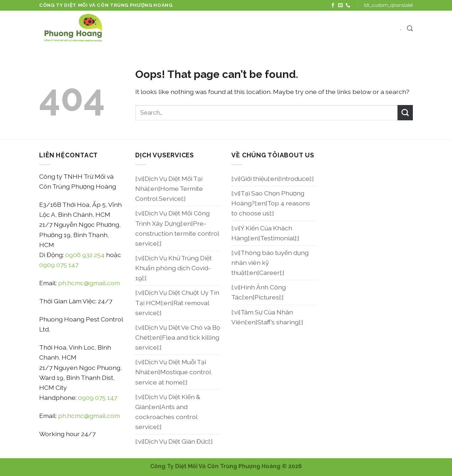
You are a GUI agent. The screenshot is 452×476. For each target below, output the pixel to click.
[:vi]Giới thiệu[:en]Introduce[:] (273, 179)
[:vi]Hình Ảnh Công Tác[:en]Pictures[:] (259, 292)
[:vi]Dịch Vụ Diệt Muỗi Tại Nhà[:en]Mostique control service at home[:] (173, 372)
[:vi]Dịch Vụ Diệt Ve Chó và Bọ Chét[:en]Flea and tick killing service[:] (178, 337)
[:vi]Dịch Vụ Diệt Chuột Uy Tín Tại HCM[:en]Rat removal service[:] (177, 302)
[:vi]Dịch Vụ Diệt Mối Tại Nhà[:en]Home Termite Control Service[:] (169, 189)
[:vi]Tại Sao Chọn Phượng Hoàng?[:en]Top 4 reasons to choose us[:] (271, 203)
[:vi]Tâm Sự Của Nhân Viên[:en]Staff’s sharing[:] (267, 317)
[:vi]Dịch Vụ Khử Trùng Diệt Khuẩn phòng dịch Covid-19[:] (174, 268)
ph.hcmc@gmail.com (89, 283)
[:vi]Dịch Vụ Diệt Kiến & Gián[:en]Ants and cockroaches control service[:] (168, 412)
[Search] (410, 28)
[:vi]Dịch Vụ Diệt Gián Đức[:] (174, 441)
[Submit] (405, 113)
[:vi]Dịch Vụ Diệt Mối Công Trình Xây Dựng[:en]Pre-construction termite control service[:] (177, 228)
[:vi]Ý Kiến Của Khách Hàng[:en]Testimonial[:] (265, 233)
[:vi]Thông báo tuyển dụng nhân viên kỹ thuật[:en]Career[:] (270, 263)
